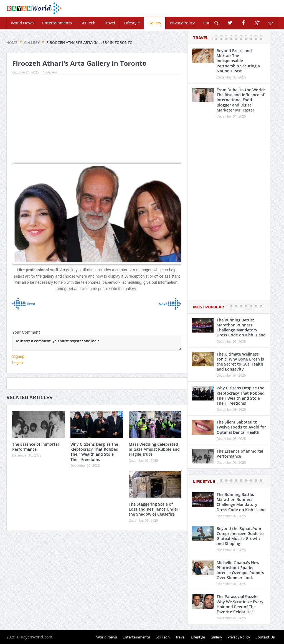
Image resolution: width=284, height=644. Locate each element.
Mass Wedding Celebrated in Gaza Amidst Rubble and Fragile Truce (154, 449)
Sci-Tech (88, 23)
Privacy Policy (182, 23)
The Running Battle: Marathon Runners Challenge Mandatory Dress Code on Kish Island (241, 328)
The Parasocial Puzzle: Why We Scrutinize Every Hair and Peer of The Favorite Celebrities (240, 604)
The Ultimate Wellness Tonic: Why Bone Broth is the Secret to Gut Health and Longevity (240, 362)
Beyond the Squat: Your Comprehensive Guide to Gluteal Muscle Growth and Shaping (240, 536)
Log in (17, 362)
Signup (18, 356)
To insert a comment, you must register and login (97, 343)
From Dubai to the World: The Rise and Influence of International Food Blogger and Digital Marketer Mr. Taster (241, 100)
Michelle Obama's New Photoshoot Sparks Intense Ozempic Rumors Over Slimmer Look (240, 570)
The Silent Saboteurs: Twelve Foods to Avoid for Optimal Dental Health (241, 427)
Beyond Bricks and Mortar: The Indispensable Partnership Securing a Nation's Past (238, 61)
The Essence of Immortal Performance (35, 447)
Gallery (155, 23)
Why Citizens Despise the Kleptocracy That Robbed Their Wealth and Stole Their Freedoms (94, 452)
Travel (110, 23)
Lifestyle (132, 23)
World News (22, 23)
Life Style (204, 481)
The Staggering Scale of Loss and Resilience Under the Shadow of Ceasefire (154, 509)
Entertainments (57, 23)
